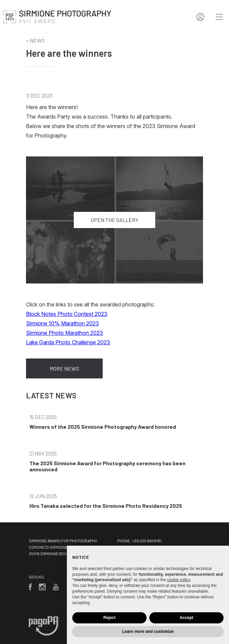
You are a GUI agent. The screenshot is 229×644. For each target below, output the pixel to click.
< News (35, 40)
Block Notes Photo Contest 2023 (67, 314)
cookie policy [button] (179, 580)
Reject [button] (109, 618)
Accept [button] (186, 618)
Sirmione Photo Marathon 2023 (65, 333)
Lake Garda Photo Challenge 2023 (68, 342)
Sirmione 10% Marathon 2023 (62, 323)
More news (64, 368)
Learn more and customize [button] (148, 631)
